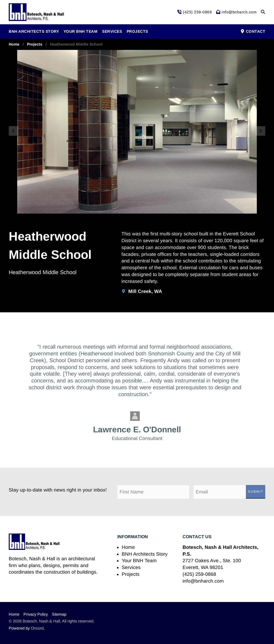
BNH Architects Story (34, 31)
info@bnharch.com (203, 581)
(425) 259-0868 (199, 574)
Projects (137, 31)
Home (14, 44)
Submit (256, 492)
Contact (253, 31)
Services (112, 31)
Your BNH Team (81, 31)
